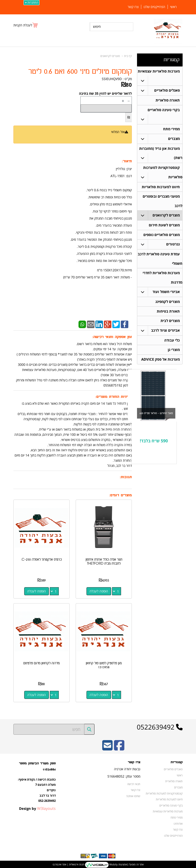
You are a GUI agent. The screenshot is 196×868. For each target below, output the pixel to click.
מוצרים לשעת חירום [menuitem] (164, 226)
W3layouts (46, 807)
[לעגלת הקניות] (26, 25)
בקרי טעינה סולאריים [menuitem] (164, 110)
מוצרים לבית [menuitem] (170, 323)
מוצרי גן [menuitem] (174, 352)
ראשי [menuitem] (173, 7)
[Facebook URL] (119, 748)
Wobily (113, 863)
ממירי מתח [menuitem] (171, 129)
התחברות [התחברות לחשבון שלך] (31, 2)
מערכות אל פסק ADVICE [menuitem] (161, 362)
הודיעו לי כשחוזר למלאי (113, 137)
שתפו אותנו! (133, 795)
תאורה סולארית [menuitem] (168, 100)
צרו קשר (135, 789)
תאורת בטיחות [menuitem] (168, 313)
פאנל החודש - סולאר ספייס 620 (156, 416)
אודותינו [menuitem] (178, 823)
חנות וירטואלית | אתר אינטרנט (69, 863)
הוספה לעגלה (99, 591)
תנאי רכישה (134, 783)
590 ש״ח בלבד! (154, 443)
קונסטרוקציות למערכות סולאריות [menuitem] (164, 792)
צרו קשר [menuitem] (133, 7)
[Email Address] (107, 748)
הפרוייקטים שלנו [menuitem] (154, 7)
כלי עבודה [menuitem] (172, 342)
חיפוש (97, 26)
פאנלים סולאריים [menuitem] (167, 91)
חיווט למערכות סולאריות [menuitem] (161, 188)
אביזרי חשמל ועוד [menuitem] (166, 294)
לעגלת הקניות (23, 25)
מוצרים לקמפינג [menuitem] (168, 304)
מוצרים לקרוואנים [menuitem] (166, 216)
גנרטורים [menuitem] (173, 246)
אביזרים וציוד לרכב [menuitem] (165, 332)
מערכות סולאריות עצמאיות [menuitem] (159, 71)
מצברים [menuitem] (174, 139)
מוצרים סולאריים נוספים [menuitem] (162, 236)
